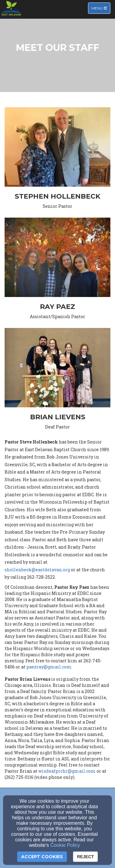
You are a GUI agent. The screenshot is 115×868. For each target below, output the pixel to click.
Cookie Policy (65, 845)
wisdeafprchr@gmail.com (67, 771)
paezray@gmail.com (49, 667)
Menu (101, 8)
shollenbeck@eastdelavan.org (37, 570)
